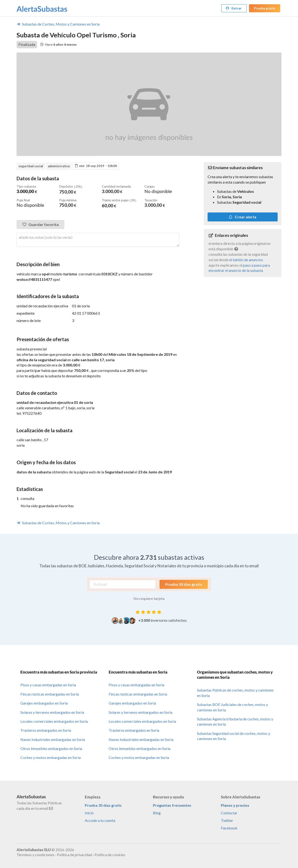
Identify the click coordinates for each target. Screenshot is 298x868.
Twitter (227, 820)
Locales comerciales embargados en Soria (54, 721)
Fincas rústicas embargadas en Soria (50, 694)
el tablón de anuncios (246, 260)
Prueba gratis (265, 8)
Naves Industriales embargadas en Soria (53, 739)
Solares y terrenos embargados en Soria (52, 712)
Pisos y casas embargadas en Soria (48, 684)
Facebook (229, 827)
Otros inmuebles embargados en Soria (51, 748)
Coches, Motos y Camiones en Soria (58, 24)
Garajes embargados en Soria (44, 703)
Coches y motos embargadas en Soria (51, 757)
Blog (157, 812)
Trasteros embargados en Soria (46, 730)
